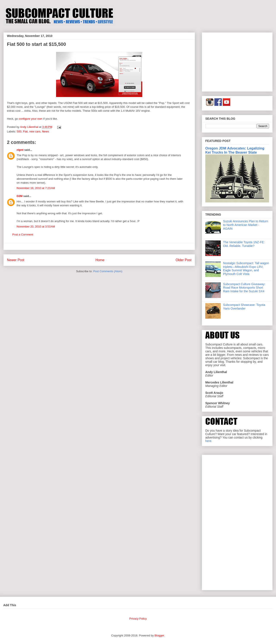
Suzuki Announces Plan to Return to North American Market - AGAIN (246, 225)
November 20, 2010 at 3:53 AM (36, 227)
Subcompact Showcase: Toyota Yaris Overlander (244, 307)
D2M (20, 196)
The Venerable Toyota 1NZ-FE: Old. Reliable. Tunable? (244, 244)
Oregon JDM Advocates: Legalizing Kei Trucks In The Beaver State (235, 150)
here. (209, 441)
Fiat (25, 131)
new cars (35, 131)
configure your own (31, 119)
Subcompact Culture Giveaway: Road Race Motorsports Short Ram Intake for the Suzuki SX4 (244, 288)
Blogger (159, 635)
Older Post (183, 260)
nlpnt (20, 150)
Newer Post (16, 260)
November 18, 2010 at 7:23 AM (36, 188)
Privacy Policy (138, 619)
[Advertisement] (237, 61)
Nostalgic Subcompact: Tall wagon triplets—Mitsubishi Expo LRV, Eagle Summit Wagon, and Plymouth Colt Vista (246, 269)
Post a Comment (23, 235)
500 (19, 131)
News (46, 131)
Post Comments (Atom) (108, 271)
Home (100, 260)
